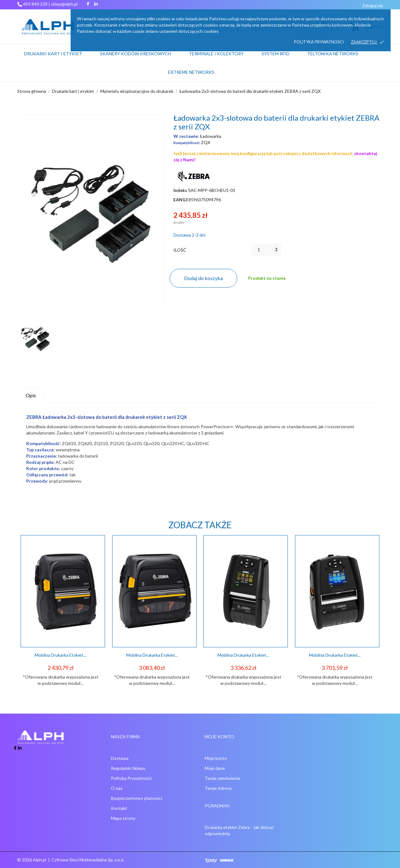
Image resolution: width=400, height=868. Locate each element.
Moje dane (215, 768)
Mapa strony (123, 818)
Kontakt (119, 808)
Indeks (180, 190)
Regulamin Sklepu (128, 768)
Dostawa (120, 758)
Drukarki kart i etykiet (53, 54)
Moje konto (216, 758)
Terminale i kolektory (216, 54)
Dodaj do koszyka (203, 278)
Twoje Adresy (218, 788)
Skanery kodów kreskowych (135, 54)
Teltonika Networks (341, 51)
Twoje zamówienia (222, 778)
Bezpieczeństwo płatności (137, 798)
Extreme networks (191, 72)
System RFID (275, 54)
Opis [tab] (31, 395)
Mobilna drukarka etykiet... (60, 655)
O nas (117, 788)
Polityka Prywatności (131, 778)
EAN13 (180, 200)
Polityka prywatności (319, 42)
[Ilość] (266, 250)
